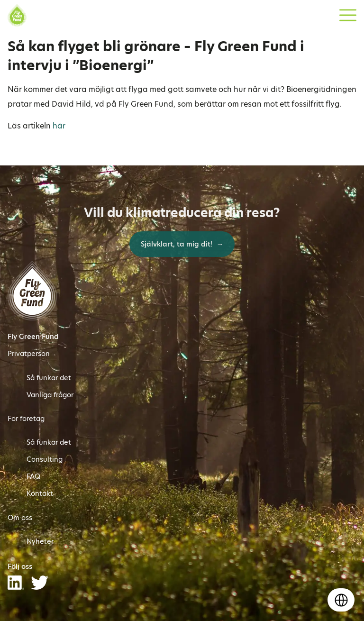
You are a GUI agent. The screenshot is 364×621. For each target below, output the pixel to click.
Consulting (45, 459)
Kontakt (40, 493)
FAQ (33, 476)
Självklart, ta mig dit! (177, 244)
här (59, 126)
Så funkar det (49, 378)
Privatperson (29, 354)
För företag (26, 419)
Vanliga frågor (50, 395)
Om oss (20, 518)
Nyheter (40, 541)
